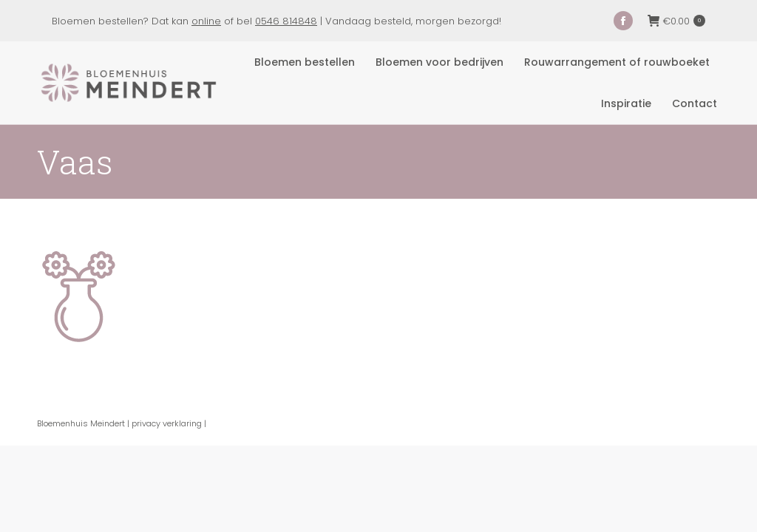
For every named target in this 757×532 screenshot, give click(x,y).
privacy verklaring (167, 423)
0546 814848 (286, 21)
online (206, 21)
